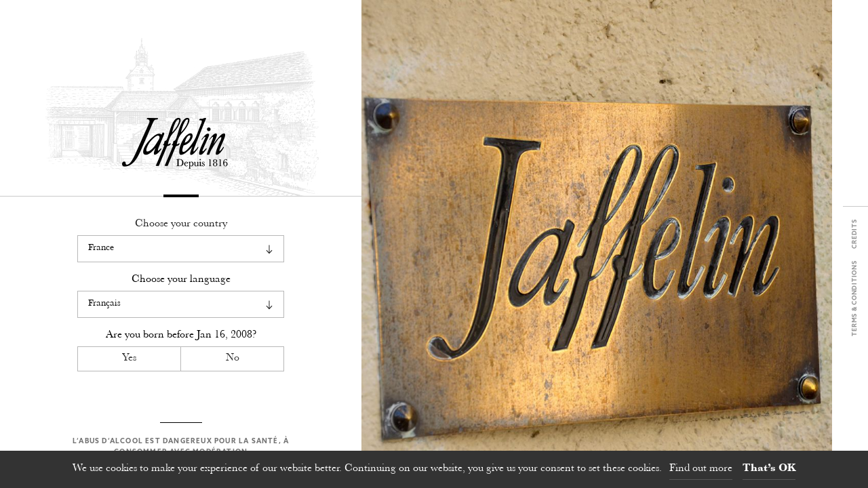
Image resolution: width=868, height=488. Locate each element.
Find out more (701, 469)
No (233, 358)
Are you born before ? (181, 335)
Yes (129, 358)
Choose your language (181, 280)
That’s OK (769, 469)
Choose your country (181, 224)
